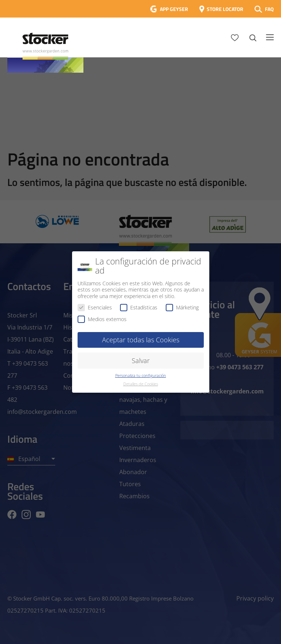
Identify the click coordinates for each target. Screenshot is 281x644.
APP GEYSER (174, 9)
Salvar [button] (141, 361)
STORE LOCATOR (225, 9)
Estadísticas (139, 307)
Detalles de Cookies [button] (141, 384)
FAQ (269, 9)
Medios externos (102, 319)
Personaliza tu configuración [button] (141, 376)
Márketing (182, 307)
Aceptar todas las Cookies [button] (141, 340)
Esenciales (95, 307)
